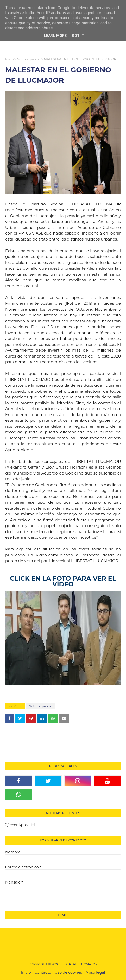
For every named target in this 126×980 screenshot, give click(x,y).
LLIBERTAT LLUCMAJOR (79, 964)
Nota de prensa (29, 59)
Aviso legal (95, 972)
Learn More (55, 36)
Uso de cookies (68, 972)
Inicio (9, 59)
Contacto (43, 972)
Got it (78, 36)
